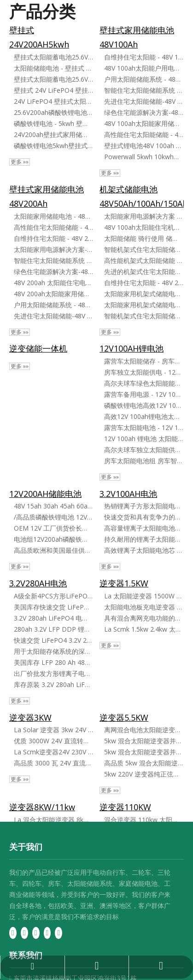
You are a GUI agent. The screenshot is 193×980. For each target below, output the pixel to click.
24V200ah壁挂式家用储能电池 (53, 134)
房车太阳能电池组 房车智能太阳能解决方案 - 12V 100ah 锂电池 (144, 461)
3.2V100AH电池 (128, 494)
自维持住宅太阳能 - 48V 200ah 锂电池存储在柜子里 (144, 283)
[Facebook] (13, 932)
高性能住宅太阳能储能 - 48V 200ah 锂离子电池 (53, 227)
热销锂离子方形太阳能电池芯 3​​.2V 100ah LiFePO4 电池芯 (144, 506)
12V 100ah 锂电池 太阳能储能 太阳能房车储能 (144, 439)
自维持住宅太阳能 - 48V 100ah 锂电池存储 (144, 57)
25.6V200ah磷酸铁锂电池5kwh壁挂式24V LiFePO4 (53, 112)
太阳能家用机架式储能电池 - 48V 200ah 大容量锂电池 (144, 305)
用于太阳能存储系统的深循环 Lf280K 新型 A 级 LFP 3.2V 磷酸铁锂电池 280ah (53, 651)
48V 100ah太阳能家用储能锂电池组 (144, 123)
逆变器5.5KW (124, 717)
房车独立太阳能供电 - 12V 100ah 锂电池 (144, 372)
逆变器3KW (30, 717)
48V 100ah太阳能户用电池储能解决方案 (144, 68)
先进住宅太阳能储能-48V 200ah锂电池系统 (53, 316)
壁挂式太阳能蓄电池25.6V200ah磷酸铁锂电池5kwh (53, 79)
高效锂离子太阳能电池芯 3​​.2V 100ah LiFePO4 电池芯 (144, 550)
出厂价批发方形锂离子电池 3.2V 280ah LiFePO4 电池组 (53, 673)
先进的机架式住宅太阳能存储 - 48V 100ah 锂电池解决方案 (144, 272)
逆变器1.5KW (124, 583)
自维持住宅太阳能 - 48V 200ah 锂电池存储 (53, 238)
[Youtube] (47, 932)
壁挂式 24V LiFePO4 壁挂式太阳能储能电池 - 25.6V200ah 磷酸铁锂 (53, 90)
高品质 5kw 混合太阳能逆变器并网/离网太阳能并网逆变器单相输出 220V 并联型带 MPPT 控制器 (144, 763)
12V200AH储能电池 (45, 494)
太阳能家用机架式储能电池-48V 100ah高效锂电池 (144, 294)
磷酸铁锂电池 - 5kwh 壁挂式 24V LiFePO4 (53, 123)
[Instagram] (58, 932)
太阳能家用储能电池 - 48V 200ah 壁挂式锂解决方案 (53, 216)
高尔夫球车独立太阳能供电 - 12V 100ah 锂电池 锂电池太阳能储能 (144, 450)
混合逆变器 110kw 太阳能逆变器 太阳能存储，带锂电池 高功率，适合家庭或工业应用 (144, 820)
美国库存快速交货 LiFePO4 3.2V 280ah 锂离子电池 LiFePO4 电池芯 (53, 607)
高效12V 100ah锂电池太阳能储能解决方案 (144, 416)
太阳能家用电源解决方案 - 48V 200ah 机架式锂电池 (144, 216)
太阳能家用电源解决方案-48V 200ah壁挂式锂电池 (53, 249)
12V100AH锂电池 (132, 348)
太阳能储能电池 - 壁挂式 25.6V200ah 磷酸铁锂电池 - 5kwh (53, 68)
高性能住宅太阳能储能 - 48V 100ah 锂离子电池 (144, 134)
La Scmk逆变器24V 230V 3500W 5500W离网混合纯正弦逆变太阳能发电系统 (53, 752)
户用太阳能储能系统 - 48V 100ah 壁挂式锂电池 (144, 79)
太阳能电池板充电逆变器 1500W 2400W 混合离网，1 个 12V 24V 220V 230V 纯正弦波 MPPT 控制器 (144, 607)
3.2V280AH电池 (38, 583)
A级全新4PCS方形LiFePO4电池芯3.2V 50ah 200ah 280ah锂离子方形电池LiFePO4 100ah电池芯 (53, 596)
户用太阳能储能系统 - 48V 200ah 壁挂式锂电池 (53, 305)
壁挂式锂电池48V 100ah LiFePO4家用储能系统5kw (144, 146)
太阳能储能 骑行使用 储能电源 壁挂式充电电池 (144, 238)
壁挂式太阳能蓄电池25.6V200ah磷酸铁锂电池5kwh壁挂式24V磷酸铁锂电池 (53, 57)
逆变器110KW (125, 807)
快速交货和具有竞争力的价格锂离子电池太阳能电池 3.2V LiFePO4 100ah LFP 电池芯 (144, 517)
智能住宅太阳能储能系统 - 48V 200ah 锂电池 (53, 260)
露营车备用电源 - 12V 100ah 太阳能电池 (144, 394)
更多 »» (20, 162)
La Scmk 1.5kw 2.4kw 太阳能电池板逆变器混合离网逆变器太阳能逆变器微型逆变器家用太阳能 (144, 629)
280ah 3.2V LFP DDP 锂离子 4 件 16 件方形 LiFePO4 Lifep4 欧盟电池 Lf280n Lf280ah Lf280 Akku (53, 629)
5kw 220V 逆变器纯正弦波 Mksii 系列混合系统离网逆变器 (144, 774)
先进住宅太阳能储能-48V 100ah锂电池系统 (144, 101)
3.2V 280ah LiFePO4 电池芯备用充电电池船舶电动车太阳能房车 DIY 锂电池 (53, 618)
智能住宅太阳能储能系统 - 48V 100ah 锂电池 (144, 90)
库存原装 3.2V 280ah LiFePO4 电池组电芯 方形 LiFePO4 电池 (53, 684)
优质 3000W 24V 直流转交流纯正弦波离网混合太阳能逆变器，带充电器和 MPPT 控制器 (53, 741)
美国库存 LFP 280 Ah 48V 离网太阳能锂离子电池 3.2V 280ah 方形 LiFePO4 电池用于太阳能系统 (53, 662)
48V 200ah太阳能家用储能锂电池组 (53, 294)
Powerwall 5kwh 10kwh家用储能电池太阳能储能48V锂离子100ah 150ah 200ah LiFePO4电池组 (144, 157)
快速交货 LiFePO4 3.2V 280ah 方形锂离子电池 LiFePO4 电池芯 (53, 640)
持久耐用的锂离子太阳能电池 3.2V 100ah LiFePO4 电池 (144, 539)
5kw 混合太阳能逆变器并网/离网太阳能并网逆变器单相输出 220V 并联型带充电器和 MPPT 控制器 (144, 752)
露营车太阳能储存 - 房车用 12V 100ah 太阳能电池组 (144, 361)
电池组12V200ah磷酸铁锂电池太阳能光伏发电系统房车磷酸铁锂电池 (53, 539)
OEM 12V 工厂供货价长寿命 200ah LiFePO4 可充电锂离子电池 (53, 528)
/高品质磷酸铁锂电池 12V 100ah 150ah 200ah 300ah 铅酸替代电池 (53, 517)
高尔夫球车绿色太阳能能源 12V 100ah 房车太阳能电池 (144, 383)
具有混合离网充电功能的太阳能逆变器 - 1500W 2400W (144, 618)
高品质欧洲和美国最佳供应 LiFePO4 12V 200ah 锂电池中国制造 (53, 550)
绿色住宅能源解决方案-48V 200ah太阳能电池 (53, 272)
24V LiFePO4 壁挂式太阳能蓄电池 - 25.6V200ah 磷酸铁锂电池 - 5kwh (53, 101)
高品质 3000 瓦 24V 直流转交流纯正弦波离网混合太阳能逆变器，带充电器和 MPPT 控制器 (53, 763)
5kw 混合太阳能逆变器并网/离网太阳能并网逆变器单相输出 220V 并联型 (144, 741)
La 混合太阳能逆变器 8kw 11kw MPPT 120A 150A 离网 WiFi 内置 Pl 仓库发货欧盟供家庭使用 (53, 820)
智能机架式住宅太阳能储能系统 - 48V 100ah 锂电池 (144, 249)
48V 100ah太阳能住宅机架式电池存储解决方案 (144, 227)
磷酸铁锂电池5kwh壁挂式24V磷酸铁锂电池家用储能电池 (53, 146)
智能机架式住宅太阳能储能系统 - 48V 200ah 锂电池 (144, 316)
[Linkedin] (24, 932)
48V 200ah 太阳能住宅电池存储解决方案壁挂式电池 (53, 283)
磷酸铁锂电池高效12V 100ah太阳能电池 (144, 405)
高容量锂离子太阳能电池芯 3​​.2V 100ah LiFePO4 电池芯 (144, 528)
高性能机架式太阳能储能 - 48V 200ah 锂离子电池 (144, 260)
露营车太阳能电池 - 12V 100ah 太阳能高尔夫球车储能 (144, 427)
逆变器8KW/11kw (42, 807)
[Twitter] (36, 932)
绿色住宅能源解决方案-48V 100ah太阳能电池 (144, 112)
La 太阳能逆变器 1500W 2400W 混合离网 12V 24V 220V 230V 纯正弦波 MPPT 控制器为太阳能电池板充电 (144, 596)
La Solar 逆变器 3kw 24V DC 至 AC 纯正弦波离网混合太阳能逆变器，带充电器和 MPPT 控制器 (53, 730)
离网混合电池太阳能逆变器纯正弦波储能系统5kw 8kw (144, 730)
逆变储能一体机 (38, 348)
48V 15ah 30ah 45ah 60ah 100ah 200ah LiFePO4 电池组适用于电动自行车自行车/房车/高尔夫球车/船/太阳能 (53, 506)
